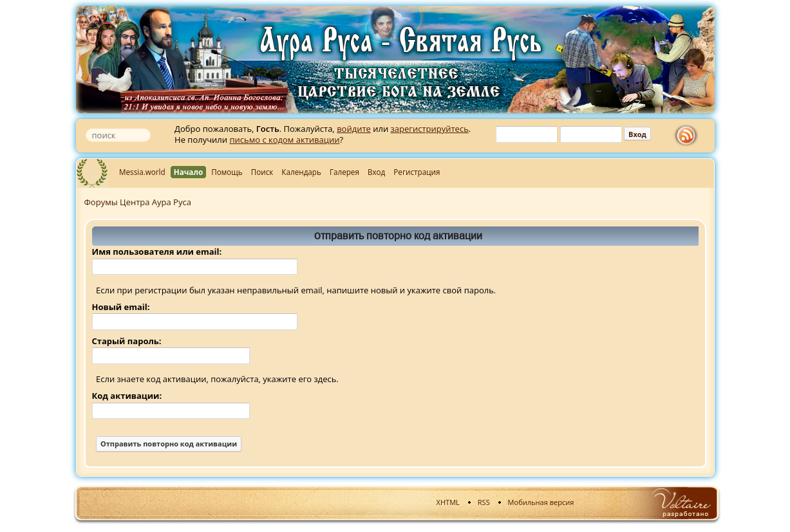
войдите (354, 129)
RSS (484, 502)
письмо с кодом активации (284, 140)
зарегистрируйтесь (430, 129)
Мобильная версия (541, 502)
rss (689, 136)
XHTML (448, 502)
